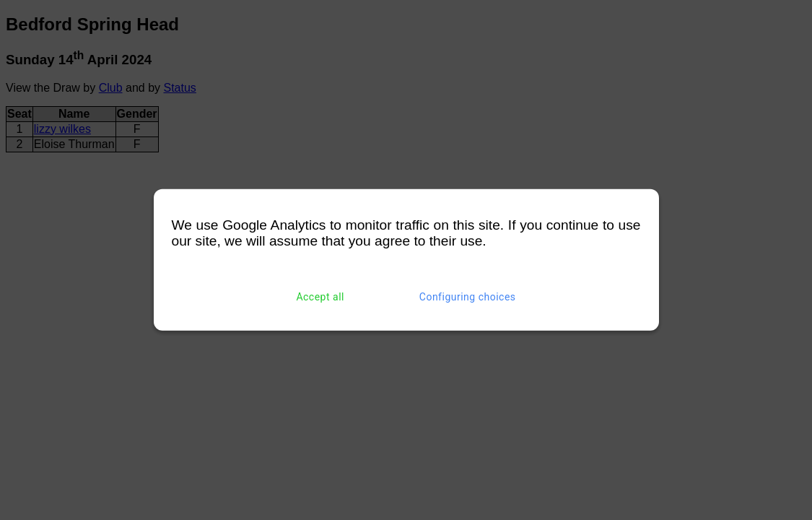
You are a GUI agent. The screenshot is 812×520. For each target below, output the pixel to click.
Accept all (320, 297)
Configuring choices (468, 297)
